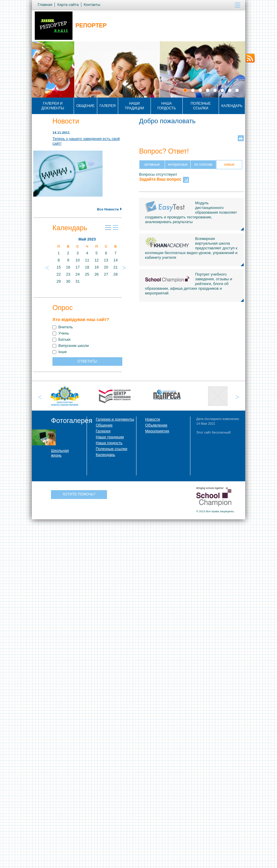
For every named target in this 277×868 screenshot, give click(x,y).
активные (152, 164)
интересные (178, 164)
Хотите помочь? (79, 494)
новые (229, 164)
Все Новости (109, 209)
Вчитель (63, 327)
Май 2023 (87, 239)
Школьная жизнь (60, 453)
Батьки (61, 339)
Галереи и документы (53, 106)
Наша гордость (167, 106)
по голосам (203, 164)
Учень (61, 333)
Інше (60, 352)
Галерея (108, 106)
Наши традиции (134, 106)
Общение (85, 106)
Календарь (232, 106)
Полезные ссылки (201, 106)
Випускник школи (71, 346)
